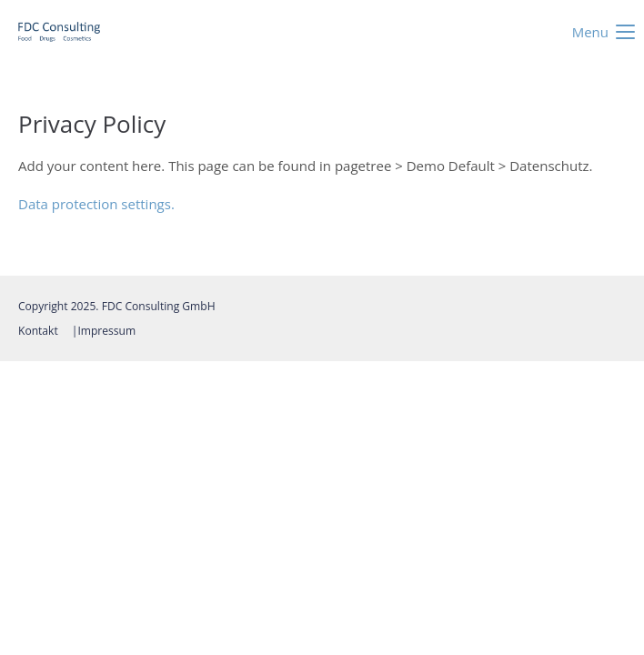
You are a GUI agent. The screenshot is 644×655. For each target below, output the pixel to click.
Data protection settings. (96, 204)
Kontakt (38, 331)
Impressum (106, 331)
